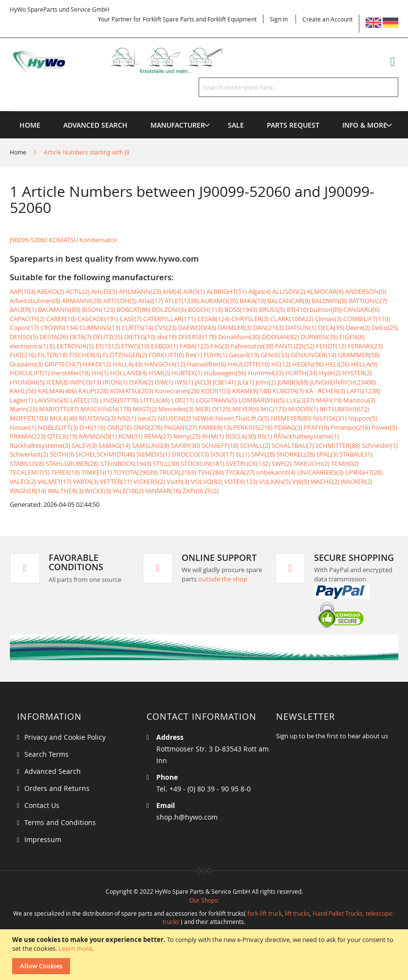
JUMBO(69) (293, 382)
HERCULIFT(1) (30, 373)
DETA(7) (81, 337)
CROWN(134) (59, 327)
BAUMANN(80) (59, 309)
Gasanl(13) (244, 355)
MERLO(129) (213, 409)
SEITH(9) (62, 454)
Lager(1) (21, 400)
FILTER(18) (53, 355)
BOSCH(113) (205, 309)
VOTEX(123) (241, 481)
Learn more (75, 948)
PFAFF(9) (316, 427)
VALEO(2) (23, 481)
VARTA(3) (86, 481)
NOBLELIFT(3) (58, 427)
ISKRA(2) (141, 382)
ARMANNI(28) (82, 301)
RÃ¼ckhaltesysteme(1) (306, 436)
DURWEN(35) (319, 337)
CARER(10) (61, 319)
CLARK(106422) (292, 319)
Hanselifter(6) (206, 364)
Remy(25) (187, 436)
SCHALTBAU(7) (293, 445)
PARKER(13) (215, 427)
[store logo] (126, 61)
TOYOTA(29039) (136, 472)
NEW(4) (203, 418)
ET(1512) (108, 346)
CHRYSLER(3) (250, 319)
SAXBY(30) (185, 445)
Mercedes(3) (176, 409)
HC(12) (281, 364)
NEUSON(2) (174, 418)
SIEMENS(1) (153, 454)
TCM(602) (345, 463)
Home (19, 152)
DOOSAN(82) (280, 337)
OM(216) (120, 427)
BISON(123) (98, 309)
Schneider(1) (380, 445)
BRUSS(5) (272, 309)
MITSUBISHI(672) (344, 409)
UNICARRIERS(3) (320, 472)
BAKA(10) (253, 301)
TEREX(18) (65, 472)
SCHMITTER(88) (338, 445)
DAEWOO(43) (197, 327)
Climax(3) (328, 319)
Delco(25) (385, 327)
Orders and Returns (57, 788)
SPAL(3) (327, 454)
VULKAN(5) (275, 481)
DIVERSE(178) (197, 337)
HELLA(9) (364, 364)
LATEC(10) (84, 400)
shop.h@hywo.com (187, 817)
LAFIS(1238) (363, 391)
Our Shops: (204, 900)
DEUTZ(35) (108, 337)
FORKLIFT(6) (166, 355)
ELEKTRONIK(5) (72, 346)
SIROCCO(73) (190, 454)
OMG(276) (148, 427)
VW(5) (301, 481)
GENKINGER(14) (314, 355)
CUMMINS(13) (100, 327)
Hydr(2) (330, 373)
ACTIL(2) (78, 291)
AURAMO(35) (219, 301)
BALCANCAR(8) (289, 301)
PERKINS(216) (253, 427)
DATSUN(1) (301, 327)
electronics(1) (29, 346)
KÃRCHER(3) (325, 391)
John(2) (266, 382)
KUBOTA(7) (288, 391)
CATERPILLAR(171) (169, 319)
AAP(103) (23, 291)
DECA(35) (331, 327)
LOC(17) (183, 400)
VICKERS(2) (149, 481)
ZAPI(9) (193, 491)
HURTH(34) (301, 373)
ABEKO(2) (51, 291)
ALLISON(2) (289, 291)
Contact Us (42, 805)
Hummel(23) (266, 373)
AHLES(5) (104, 291)
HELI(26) (337, 364)
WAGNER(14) (28, 491)
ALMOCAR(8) (325, 291)
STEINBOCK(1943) (126, 463)
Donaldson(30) (239, 337)
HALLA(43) (128, 364)
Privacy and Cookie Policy (65, 737)
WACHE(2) (325, 481)
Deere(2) (358, 327)
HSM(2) (159, 373)
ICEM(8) (57, 382)
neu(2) (147, 418)
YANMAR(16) (163, 491)
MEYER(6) (246, 409)
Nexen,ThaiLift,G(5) (242, 418)
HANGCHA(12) (165, 364)
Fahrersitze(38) (252, 346)
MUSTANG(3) (97, 418)
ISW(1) (164, 382)
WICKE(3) (98, 491)
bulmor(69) (326, 309)
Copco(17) (24, 327)
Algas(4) (260, 291)
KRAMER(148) (252, 391)
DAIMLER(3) (235, 327)
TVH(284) (211, 472)
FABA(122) (194, 346)
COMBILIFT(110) (367, 319)
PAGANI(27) (181, 427)
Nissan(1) (23, 427)
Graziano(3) (26, 364)
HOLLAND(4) (129, 373)
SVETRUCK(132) (248, 463)
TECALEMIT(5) (30, 472)
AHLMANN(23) (140, 291)
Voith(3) (178, 481)
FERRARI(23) (365, 346)
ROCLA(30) (241, 436)
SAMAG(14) (114, 445)
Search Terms (46, 754)
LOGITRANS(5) (216, 400)
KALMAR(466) (57, 391)
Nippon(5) (363, 418)
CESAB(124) (213, 319)
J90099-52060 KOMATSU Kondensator (64, 240)
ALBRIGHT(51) (227, 291)
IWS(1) (184, 382)
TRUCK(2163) (178, 472)
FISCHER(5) (85, 355)
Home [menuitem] (30, 125)
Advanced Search (53, 771)
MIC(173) (274, 409)
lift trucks (297, 913)
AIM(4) (172, 291)
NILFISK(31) (330, 418)
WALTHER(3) (65, 491)
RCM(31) (130, 436)
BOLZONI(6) (169, 309)
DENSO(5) (24, 337)
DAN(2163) (269, 327)
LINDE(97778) (119, 400)
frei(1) (194, 355)
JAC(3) (203, 382)
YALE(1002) (128, 491)
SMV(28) (263, 454)
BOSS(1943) (241, 309)
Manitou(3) (359, 400)
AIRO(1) (194, 291)
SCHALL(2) (255, 445)
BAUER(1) (23, 309)
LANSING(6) (52, 400)
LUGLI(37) (300, 400)
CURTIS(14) (138, 327)
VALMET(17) (55, 481)
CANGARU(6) (362, 309)
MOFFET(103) (29, 418)
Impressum (43, 839)
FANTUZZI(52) (295, 346)
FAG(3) (220, 346)
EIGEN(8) (352, 337)
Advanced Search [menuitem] (95, 125)
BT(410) (297, 309)
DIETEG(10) (140, 337)
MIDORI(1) (303, 409)
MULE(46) (64, 418)
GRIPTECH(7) (63, 364)
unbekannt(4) (276, 472)
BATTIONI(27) (368, 301)
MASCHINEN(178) (106, 409)
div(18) (167, 337)
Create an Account (327, 19)
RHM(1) (213, 436)
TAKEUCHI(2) (311, 463)
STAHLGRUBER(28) (72, 463)
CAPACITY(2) (27, 319)
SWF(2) (282, 463)
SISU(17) (222, 454)
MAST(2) (145, 409)
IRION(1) (115, 382)
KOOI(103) (216, 391)
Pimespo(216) (350, 427)
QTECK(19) (62, 436)
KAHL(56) (23, 391)
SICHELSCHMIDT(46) (105, 454)
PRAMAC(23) (28, 436)
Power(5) (384, 427)
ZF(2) (212, 491)
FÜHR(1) (215, 355)
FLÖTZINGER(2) (125, 355)
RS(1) (265, 436)
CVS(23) (166, 327)
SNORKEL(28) (296, 454)
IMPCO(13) (86, 382)
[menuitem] (178, 125)
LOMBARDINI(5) (262, 400)
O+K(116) (93, 427)
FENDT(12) (331, 346)
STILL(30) (166, 463)
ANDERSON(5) (366, 291)
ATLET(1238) (182, 301)
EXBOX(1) (165, 346)
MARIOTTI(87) (59, 409)
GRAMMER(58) (359, 355)
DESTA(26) (54, 337)
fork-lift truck (265, 913)
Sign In (279, 19)
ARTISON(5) (120, 301)
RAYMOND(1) (98, 436)
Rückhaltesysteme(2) (40, 445)
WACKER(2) (357, 481)
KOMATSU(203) (132, 391)
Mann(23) (24, 409)
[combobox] (298, 87)
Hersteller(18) (71, 373)
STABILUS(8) (27, 463)
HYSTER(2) (357, 373)
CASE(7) (131, 319)
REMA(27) (158, 436)
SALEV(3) (84, 445)
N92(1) (127, 418)
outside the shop (223, 579)
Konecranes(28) (177, 391)
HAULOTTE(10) (249, 364)
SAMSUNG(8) (151, 445)
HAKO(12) (97, 364)
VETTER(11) (116, 481)
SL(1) (243, 454)
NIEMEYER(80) (291, 418)
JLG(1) (246, 382)
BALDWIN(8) (329, 301)
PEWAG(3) (288, 427)
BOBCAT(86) (133, 309)
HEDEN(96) (308, 364)
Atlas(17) (151, 301)
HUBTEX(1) (187, 373)
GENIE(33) (275, 355)
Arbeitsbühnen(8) (35, 301)
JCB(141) (224, 382)
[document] (205, 955)
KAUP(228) (93, 391)
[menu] (204, 111)
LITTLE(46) (155, 400)
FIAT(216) (23, 355)
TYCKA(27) (240, 472)
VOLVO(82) (207, 481)
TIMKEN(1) (97, 472)
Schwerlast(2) (29, 454)
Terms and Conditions (60, 822)
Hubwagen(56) (225, 373)
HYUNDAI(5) (27, 382)
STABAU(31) (356, 454)
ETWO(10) (135, 346)
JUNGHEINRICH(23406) (343, 382)
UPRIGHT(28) (364, 472)
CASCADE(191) (98, 319)
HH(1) (100, 373)
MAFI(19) (329, 400)
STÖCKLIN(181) (203, 463)
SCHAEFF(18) (220, 445)
